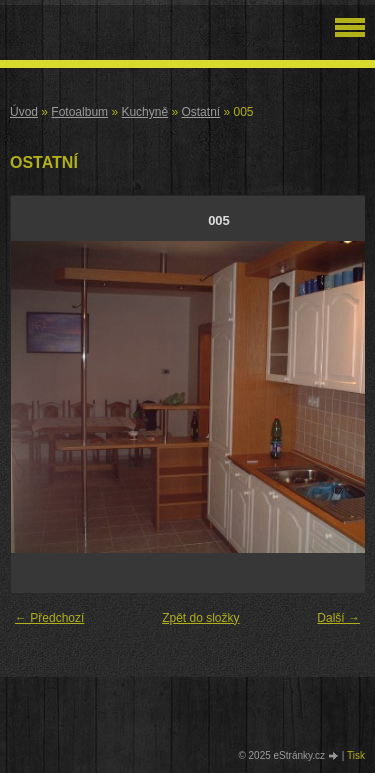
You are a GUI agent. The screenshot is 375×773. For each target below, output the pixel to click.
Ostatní (200, 112)
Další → (338, 618)
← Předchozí (49, 618)
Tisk (356, 755)
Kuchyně (144, 112)
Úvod (24, 112)
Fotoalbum (79, 112)
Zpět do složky (200, 618)
